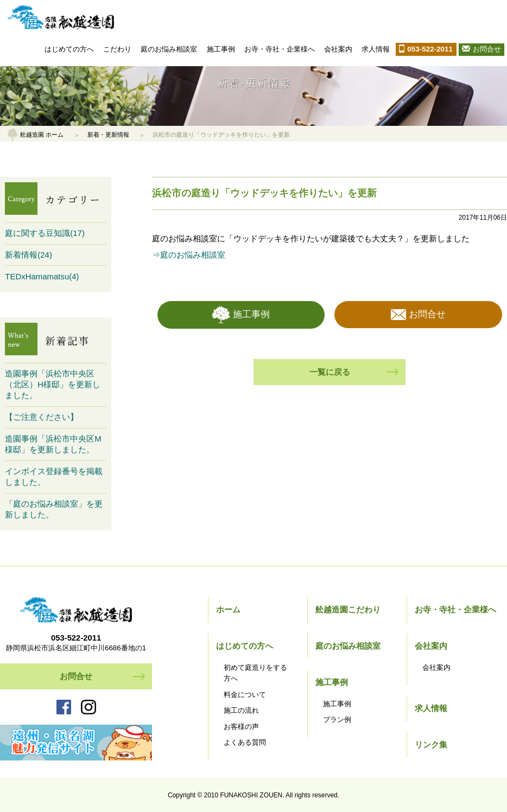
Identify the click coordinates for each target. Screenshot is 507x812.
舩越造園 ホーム (42, 135)
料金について (245, 695)
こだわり (117, 49)
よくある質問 (245, 742)
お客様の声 (241, 727)
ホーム (228, 609)
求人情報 (376, 49)
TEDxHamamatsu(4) (42, 276)
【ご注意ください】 (42, 417)
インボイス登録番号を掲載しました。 (54, 477)
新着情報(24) (28, 255)
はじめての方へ (69, 49)
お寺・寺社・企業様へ (280, 49)
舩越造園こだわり (348, 609)
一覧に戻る (330, 372)
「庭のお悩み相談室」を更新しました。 (54, 509)
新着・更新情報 (108, 135)
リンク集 (431, 744)
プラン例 (337, 720)
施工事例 (221, 49)
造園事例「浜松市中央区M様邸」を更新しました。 (53, 444)
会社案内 (338, 49)
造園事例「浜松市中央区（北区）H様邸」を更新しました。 (53, 384)
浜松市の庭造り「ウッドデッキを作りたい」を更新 (264, 193)
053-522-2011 (430, 49)
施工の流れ (241, 710)
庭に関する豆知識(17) (45, 233)
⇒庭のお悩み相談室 (189, 255)
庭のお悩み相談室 (169, 49)
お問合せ (487, 49)
